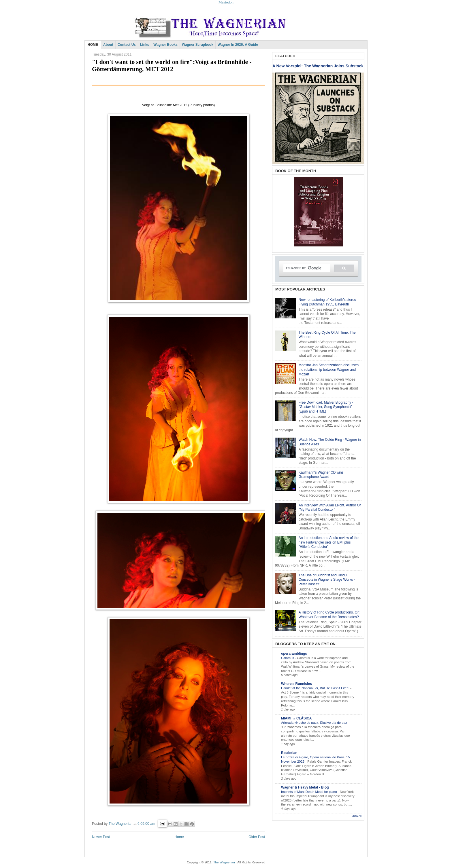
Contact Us (127, 45)
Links (145, 45)
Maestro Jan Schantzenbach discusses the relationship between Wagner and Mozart (329, 370)
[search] (306, 268)
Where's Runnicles (296, 684)
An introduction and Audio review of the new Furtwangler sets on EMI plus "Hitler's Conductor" (329, 542)
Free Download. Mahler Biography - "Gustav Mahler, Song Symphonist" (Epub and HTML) (326, 407)
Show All (356, 816)
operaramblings (294, 654)
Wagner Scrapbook (198, 45)
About (108, 45)
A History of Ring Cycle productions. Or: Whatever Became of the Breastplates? (329, 615)
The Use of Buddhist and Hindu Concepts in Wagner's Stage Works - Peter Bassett (327, 580)
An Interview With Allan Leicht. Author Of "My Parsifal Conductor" (330, 508)
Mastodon (226, 2)
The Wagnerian (224, 862)
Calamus (288, 658)
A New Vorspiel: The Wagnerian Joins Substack (318, 66)
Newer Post (101, 837)
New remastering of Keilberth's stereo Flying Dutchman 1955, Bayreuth (327, 302)
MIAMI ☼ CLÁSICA (296, 718)
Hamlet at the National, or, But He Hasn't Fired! (316, 688)
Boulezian (289, 753)
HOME (93, 45)
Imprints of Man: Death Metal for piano (309, 792)
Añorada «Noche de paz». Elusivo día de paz (314, 723)
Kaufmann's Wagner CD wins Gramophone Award (321, 475)
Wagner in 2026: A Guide (238, 45)
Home (179, 837)
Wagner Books (165, 45)
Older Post (257, 837)
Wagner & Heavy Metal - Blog (305, 787)
